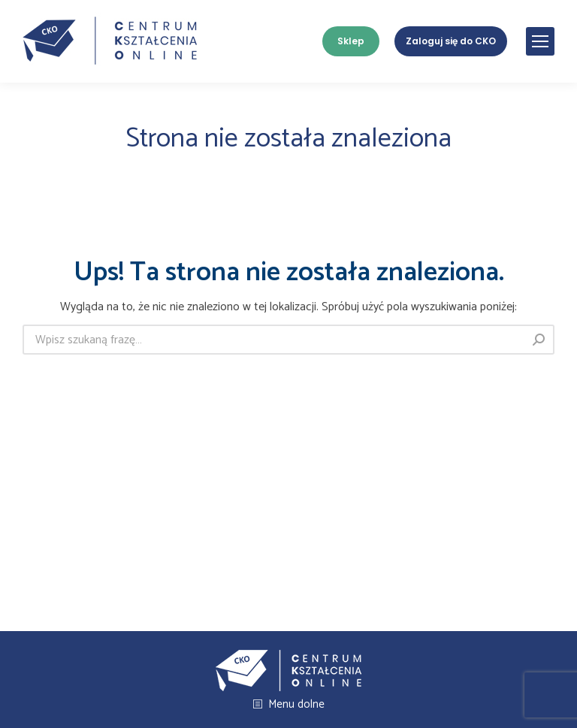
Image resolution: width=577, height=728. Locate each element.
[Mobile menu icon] (540, 41)
